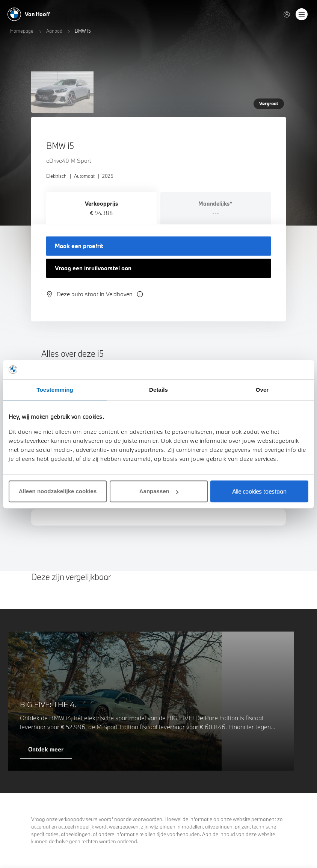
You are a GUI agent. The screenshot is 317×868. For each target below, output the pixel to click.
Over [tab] (262, 390)
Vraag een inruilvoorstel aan (93, 268)
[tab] (101, 208)
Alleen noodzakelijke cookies (58, 491)
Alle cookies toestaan (259, 491)
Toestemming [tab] (55, 390)
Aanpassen (159, 491)
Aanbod (54, 31)
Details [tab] (158, 390)
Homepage (22, 31)
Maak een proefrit (79, 246)
